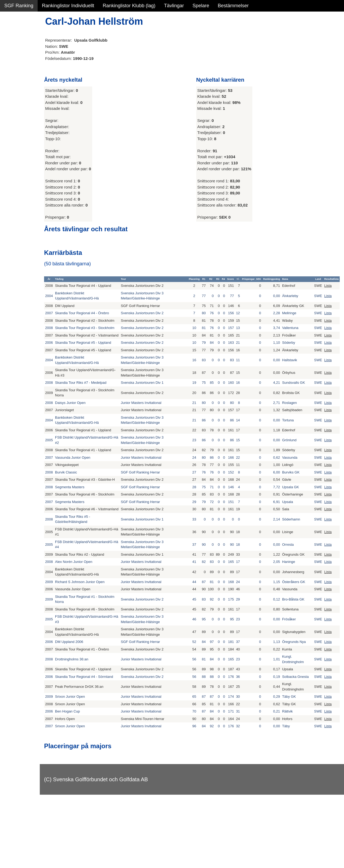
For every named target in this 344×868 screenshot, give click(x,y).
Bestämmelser (233, 6)
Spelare (201, 6)
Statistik (13, 58)
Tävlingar (174, 6)
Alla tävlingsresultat (25, 81)
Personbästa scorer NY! (30, 70)
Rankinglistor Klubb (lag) (129, 6)
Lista (328, 288)
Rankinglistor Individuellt (68, 6)
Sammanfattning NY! (27, 35)
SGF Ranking (19, 6)
